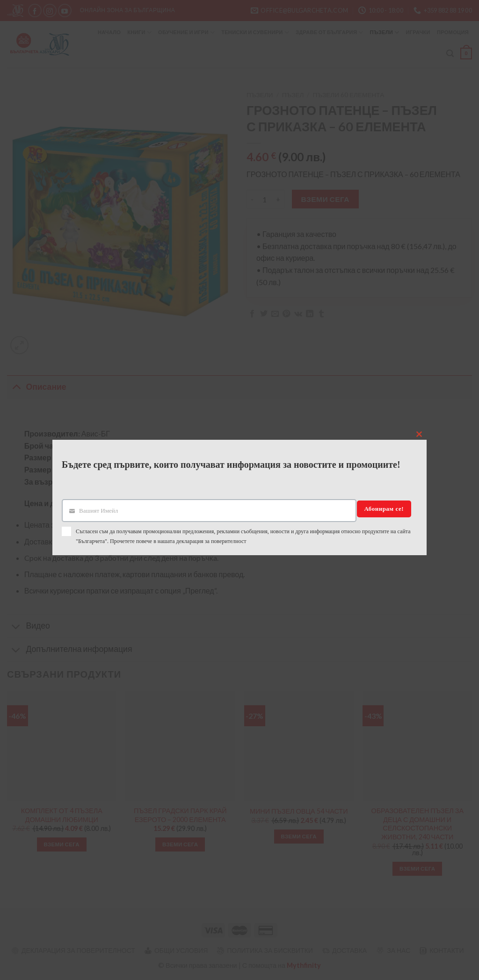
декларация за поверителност (211, 541)
